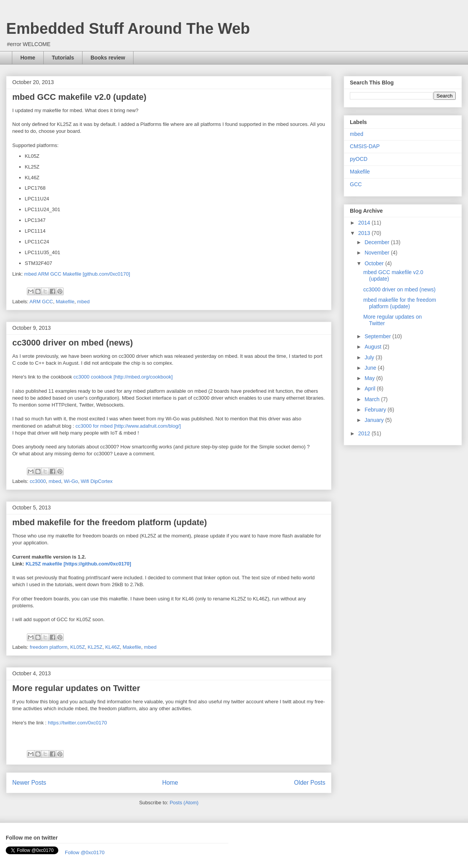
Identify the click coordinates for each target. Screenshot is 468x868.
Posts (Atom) (184, 803)
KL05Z (77, 647)
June (371, 368)
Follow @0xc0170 (85, 852)
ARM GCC (41, 302)
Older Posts (310, 783)
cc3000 (38, 481)
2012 (365, 433)
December (377, 242)
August (373, 347)
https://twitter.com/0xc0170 (77, 723)
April (371, 389)
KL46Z (112, 647)
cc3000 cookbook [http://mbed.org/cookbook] (123, 377)
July (370, 357)
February (376, 410)
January (375, 420)
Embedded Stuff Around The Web (128, 28)
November (377, 253)
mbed (83, 302)
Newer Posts (29, 783)
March (373, 399)
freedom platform (49, 647)
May (370, 378)
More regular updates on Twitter (76, 688)
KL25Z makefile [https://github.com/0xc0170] (78, 564)
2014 (365, 223)
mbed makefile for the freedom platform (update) (110, 522)
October (375, 263)
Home (28, 58)
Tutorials (63, 58)
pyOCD (359, 159)
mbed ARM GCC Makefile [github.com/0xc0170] (77, 274)
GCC (356, 184)
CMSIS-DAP (365, 146)
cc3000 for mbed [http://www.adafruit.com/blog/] (128, 426)
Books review (108, 58)
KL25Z (95, 647)
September (378, 336)
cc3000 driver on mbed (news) (73, 343)
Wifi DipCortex (97, 481)
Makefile (65, 302)
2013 (365, 233)
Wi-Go (71, 481)
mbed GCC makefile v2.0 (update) (79, 97)
